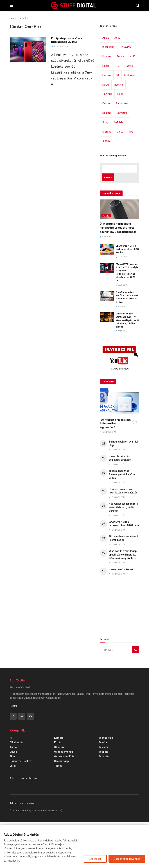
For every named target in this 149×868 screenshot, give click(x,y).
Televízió (104, 793)
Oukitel (106, 149)
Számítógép (61, 807)
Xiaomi (106, 187)
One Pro (29, 18)
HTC (117, 112)
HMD (133, 102)
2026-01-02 (122, 331)
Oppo (120, 140)
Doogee (107, 102)
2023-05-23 (57, 70)
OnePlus (107, 140)
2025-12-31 (122, 352)
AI (11, 784)
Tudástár (104, 802)
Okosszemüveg (64, 798)
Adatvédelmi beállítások (23, 824)
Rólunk (14, 752)
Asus (117, 84)
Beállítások (95, 859)
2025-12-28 (122, 377)
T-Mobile (118, 168)
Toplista (103, 798)
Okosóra (59, 793)
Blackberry (108, 93)
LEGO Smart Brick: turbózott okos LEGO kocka (127, 295)
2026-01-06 (122, 303)
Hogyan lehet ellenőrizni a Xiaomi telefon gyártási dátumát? (123, 553)
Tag (20, 18)
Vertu (120, 178)
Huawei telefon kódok (121, 615)
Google (121, 102)
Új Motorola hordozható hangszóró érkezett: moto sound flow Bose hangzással (118, 274)
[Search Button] (136, 696)
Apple (106, 84)
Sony (105, 168)
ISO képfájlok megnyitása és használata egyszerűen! (115, 469)
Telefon (103, 788)
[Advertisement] (52, 43)
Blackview (126, 93)
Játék (13, 812)
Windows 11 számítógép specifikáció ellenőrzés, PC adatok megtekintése (123, 601)
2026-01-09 (106, 283)
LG (118, 121)
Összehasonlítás (64, 802)
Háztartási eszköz (21, 807)
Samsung (122, 159)
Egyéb (13, 798)
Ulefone (107, 178)
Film (12, 802)
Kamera (59, 784)
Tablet (58, 812)
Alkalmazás (17, 788)
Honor (106, 112)
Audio (106, 262)
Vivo (131, 178)
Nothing (118, 131)
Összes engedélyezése (127, 859)
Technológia (106, 784)
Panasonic (122, 149)
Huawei (129, 112)
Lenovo (107, 121)
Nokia (106, 131)
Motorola (129, 121)
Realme (107, 159)
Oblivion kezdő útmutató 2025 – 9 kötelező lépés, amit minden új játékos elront (127, 366)
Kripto (58, 788)
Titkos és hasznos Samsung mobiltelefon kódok (122, 520)
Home (13, 18)
